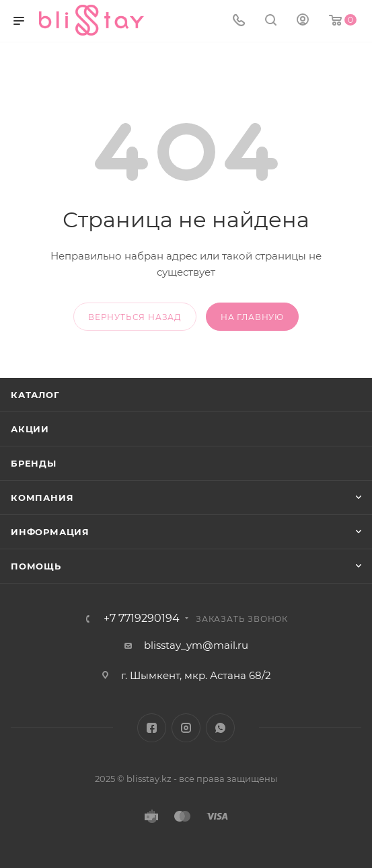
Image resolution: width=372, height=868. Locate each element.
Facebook (152, 728)
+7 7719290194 (142, 619)
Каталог (35, 395)
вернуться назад (135, 317)
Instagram (186, 728)
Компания (42, 498)
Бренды (34, 463)
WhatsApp (220, 728)
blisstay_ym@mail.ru (196, 645)
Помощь (36, 566)
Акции (30, 429)
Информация (50, 532)
